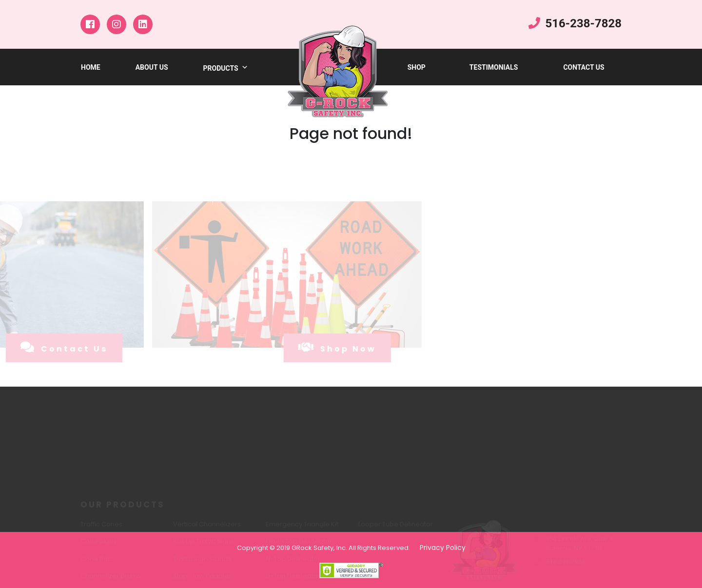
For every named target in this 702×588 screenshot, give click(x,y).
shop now (317, 348)
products (226, 68)
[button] (243, 68)
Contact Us (584, 67)
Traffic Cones (101, 528)
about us (152, 67)
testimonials (494, 67)
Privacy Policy (443, 548)
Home (91, 67)
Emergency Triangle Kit (302, 528)
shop (417, 67)
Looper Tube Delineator (396, 528)
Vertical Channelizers (207, 528)
